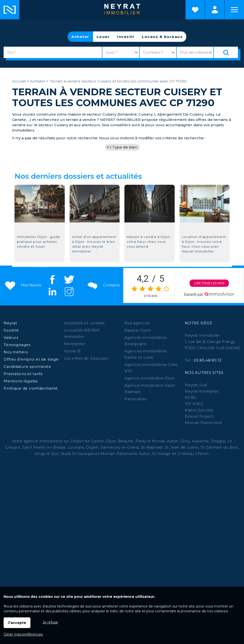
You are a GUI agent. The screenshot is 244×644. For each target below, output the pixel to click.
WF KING (194, 404)
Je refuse (50, 622)
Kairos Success (199, 410)
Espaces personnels (215, 10)
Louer (103, 37)
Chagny (218, 441)
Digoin (92, 447)
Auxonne (200, 441)
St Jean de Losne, (183, 447)
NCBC (191, 397)
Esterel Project (199, 416)
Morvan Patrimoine (203, 423)
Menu (234, 10)
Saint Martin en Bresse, (45, 447)
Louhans (76, 447)
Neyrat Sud (196, 385)
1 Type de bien (124, 147)
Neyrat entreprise (202, 391)
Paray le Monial (150, 441)
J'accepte (17, 623)
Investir (126, 37)
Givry (185, 441)
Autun (173, 441)
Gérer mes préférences (23, 634)
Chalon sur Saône (87, 441)
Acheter (80, 37)
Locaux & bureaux (162, 37)
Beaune (126, 441)
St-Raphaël (152, 447)
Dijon (111, 441)
